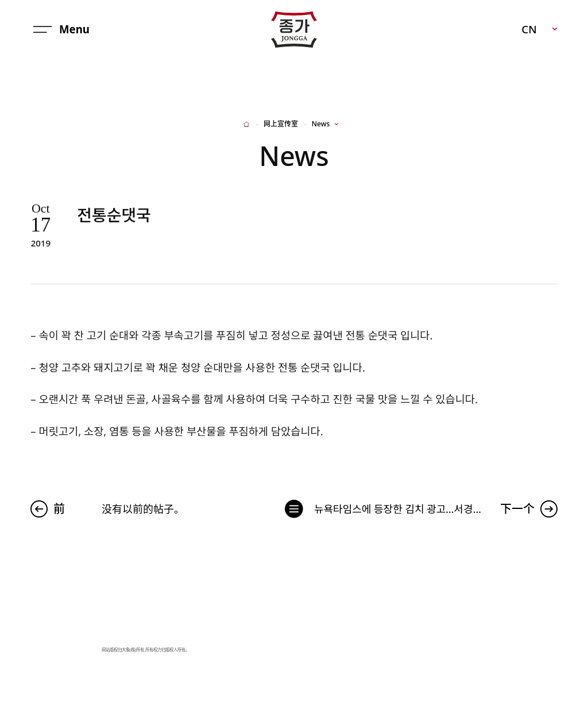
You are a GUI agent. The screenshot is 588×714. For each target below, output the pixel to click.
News (321, 124)
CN (529, 29)
